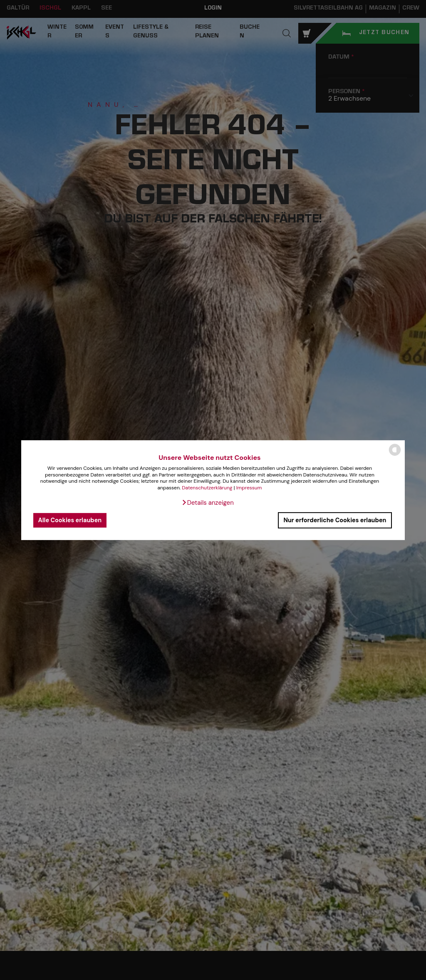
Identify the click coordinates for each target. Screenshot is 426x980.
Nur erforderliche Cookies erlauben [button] (335, 520)
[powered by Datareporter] (395, 455)
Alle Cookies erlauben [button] (70, 520)
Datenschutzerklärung (207, 488)
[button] (208, 503)
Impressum (249, 488)
